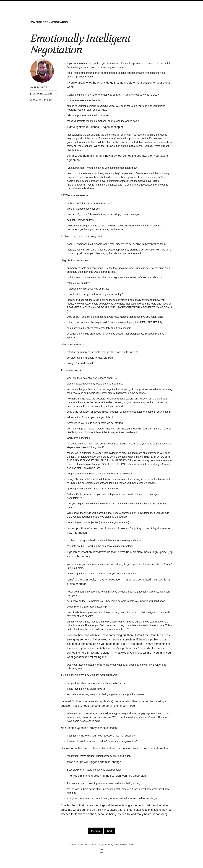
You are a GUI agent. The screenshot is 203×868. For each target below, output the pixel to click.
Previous (95, 831)
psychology (39, 22)
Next (110, 831)
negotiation (59, 22)
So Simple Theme (126, 845)
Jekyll (104, 845)
